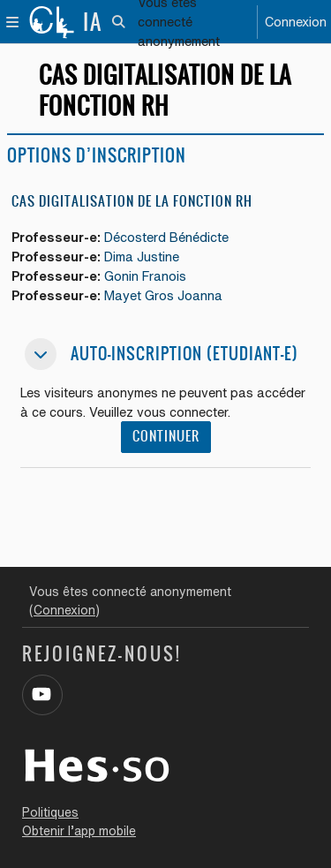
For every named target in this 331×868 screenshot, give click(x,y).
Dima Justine (142, 257)
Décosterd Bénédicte (166, 237)
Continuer (166, 436)
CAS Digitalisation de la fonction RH (132, 201)
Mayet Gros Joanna (163, 295)
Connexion (296, 22)
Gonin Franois (145, 276)
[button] (120, 22)
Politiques (50, 812)
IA (93, 22)
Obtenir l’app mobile (79, 831)
